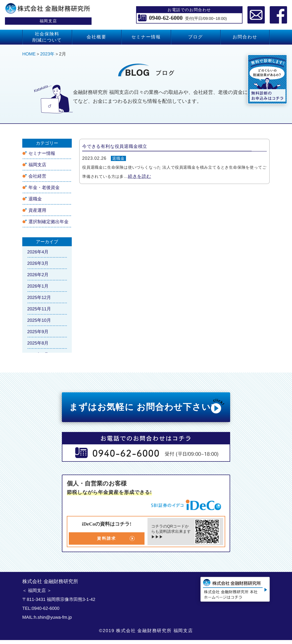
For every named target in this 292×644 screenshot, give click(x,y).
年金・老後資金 (44, 188)
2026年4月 (38, 252)
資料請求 (107, 538)
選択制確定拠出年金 (49, 222)
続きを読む (140, 176)
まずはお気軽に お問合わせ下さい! (147, 406)
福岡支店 (37, 165)
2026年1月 (38, 286)
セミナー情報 (146, 37)
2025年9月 (38, 332)
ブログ (195, 37)
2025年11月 (39, 309)
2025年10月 (39, 320)
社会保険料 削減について (47, 37)
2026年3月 (38, 263)
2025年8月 (38, 343)
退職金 (118, 158)
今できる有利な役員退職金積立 (115, 146)
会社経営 (37, 176)
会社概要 (96, 37)
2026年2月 (38, 275)
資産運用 (37, 210)
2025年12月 (39, 297)
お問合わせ (245, 37)
